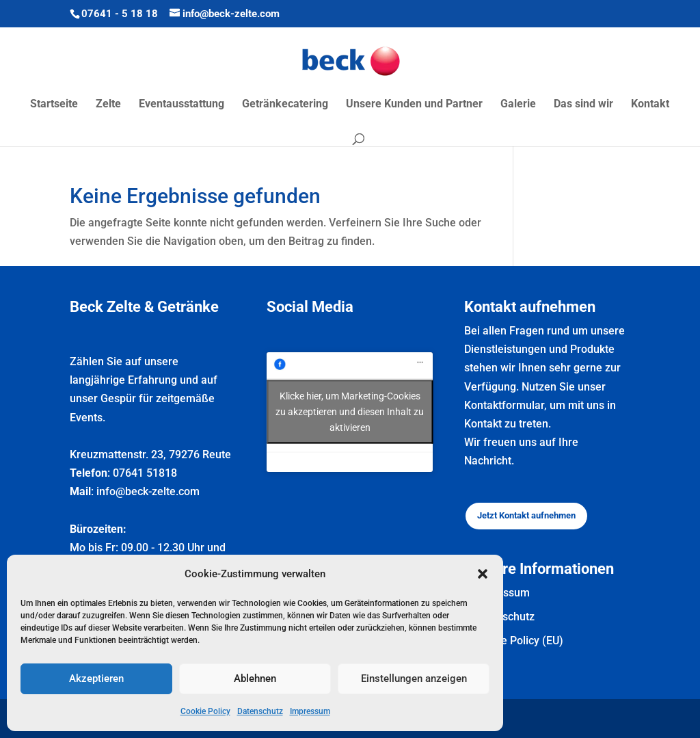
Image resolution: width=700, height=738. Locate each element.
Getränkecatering (285, 105)
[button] (483, 574)
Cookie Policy (205, 711)
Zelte (108, 105)
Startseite (54, 105)
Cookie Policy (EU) (519, 641)
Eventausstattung (181, 105)
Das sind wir (583, 105)
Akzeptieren (96, 678)
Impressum (310, 711)
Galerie (518, 105)
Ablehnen (255, 678)
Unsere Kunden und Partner (414, 105)
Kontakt (650, 105)
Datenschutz (260, 711)
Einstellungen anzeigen (414, 678)
